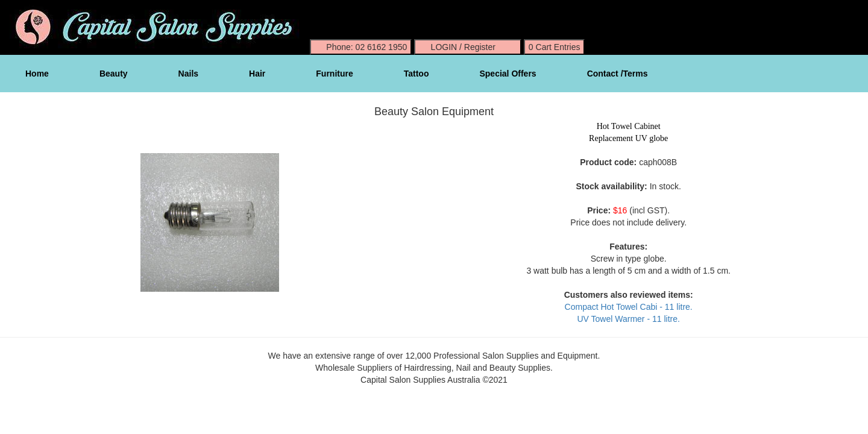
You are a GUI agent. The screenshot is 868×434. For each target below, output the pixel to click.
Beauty (114, 74)
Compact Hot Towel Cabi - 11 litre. (629, 307)
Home (37, 74)
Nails (188, 74)
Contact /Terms (618, 74)
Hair (257, 74)
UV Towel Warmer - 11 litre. (628, 319)
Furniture (334, 74)
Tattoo (417, 74)
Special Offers (508, 74)
